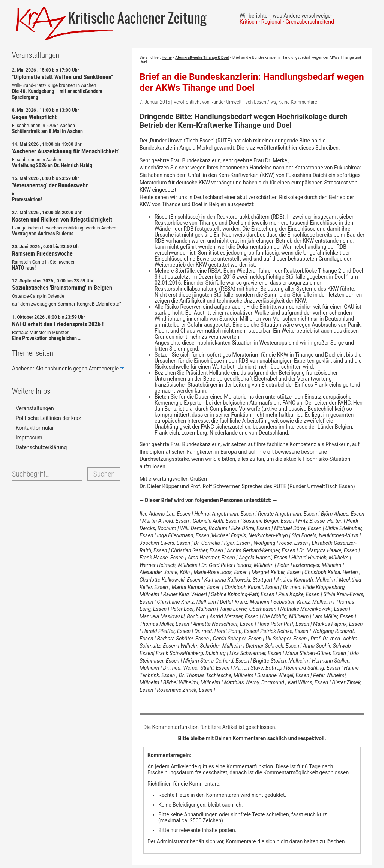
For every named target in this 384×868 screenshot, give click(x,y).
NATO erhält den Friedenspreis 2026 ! (58, 324)
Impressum (29, 438)
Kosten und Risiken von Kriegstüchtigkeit (62, 219)
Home (167, 58)
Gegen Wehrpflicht (34, 117)
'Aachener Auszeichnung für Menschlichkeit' (66, 151)
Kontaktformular (35, 428)
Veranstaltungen (35, 408)
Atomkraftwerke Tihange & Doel (202, 58)
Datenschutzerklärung (41, 447)
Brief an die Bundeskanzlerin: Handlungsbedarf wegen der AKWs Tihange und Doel (252, 82)
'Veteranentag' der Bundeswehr (50, 185)
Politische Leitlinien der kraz (48, 418)
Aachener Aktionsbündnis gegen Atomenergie (68, 369)
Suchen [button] (104, 474)
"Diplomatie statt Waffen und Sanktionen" (62, 77)
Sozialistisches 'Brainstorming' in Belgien (62, 288)
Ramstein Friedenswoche (42, 253)
